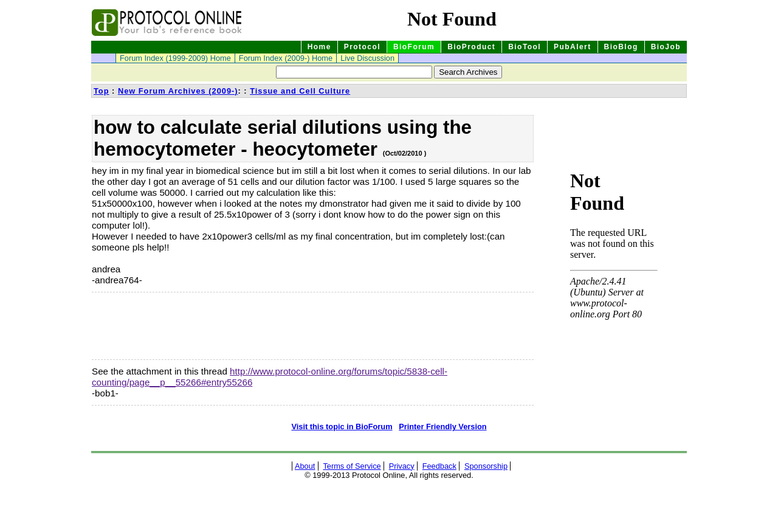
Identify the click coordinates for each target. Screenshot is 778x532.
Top (102, 91)
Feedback (439, 466)
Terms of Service (352, 466)
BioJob (666, 47)
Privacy (402, 466)
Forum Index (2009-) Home (286, 58)
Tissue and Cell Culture (300, 91)
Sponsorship (486, 466)
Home (319, 47)
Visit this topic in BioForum (342, 427)
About (305, 466)
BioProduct (471, 47)
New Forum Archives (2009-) (178, 91)
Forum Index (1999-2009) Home (175, 58)
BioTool (525, 47)
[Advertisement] (153, 326)
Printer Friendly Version (442, 427)
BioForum (414, 47)
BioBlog (621, 47)
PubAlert (573, 47)
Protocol (362, 47)
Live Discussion (367, 58)
